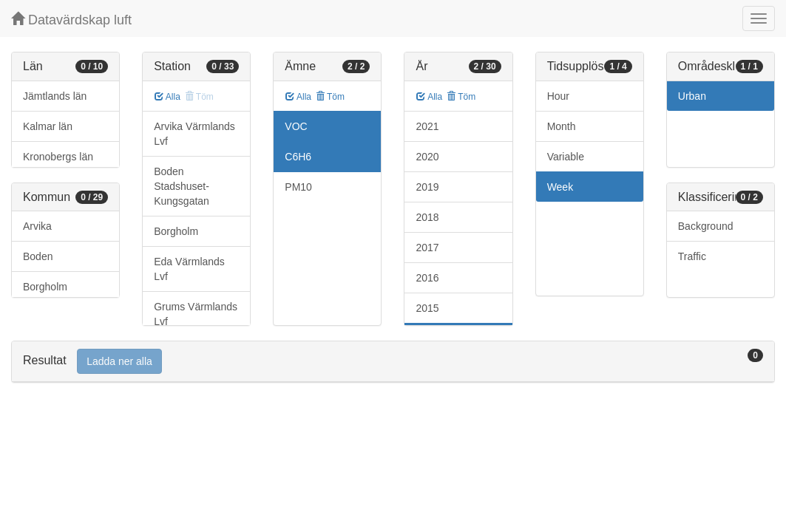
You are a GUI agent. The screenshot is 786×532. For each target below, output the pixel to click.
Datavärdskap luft (71, 20)
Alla (167, 97)
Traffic (692, 256)
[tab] (393, 362)
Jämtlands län (55, 96)
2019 (427, 187)
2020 (427, 157)
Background (706, 226)
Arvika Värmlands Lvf (194, 134)
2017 (427, 248)
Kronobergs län (58, 157)
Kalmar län (48, 126)
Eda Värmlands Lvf (189, 269)
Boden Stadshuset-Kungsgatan (182, 186)
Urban (692, 96)
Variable (566, 157)
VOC (296, 126)
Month (562, 126)
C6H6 (298, 157)
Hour (558, 96)
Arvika (37, 226)
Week (560, 187)
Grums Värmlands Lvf (196, 314)
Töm (330, 97)
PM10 (298, 187)
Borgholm (45, 287)
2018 (427, 217)
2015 (427, 308)
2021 (427, 126)
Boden (38, 256)
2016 (427, 278)
